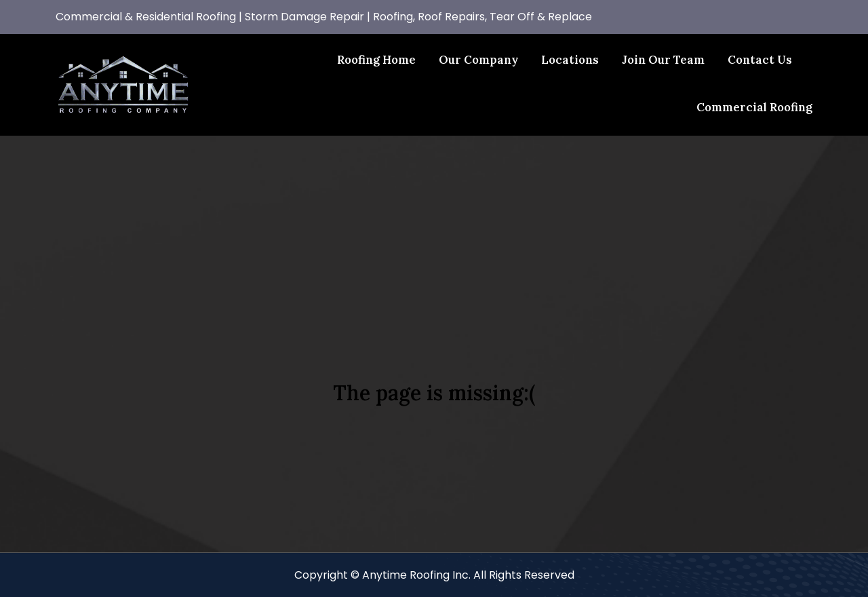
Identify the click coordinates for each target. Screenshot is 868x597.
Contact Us (760, 60)
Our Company (478, 60)
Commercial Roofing (754, 107)
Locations (570, 60)
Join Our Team (663, 60)
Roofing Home (376, 60)
